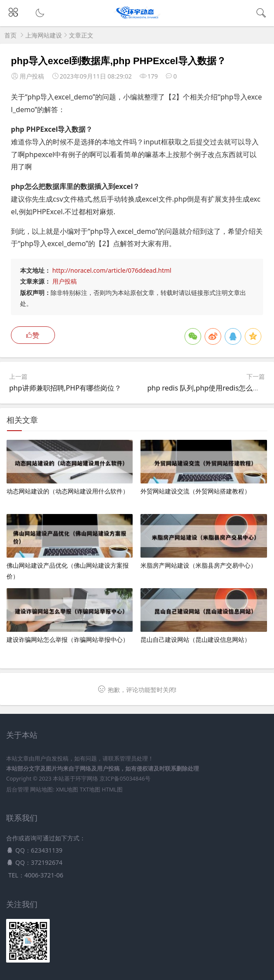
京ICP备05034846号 (125, 779)
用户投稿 (65, 281)
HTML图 (112, 790)
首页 (10, 35)
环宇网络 (87, 779)
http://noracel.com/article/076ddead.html (112, 270)
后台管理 (17, 790)
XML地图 (67, 790)
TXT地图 (90, 790)
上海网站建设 (44, 35)
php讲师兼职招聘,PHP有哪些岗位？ (65, 388)
